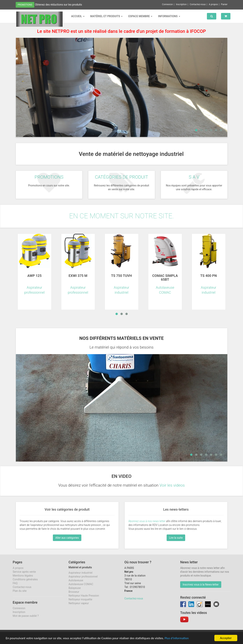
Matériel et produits (107, 16)
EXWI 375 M (78, 276)
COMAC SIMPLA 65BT (165, 278)
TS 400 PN (208, 276)
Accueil (78, 16)
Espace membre (140, 16)
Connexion (168, 4)
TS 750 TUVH (122, 276)
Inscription (181, 4)
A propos (213, 4)
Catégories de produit (121, 177)
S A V (194, 177)
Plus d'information (177, 638)
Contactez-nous (198, 4)
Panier (224, 4)
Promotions (25, 5)
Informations (169, 16)
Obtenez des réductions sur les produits (58, 5)
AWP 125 (34, 276)
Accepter (226, 638)
